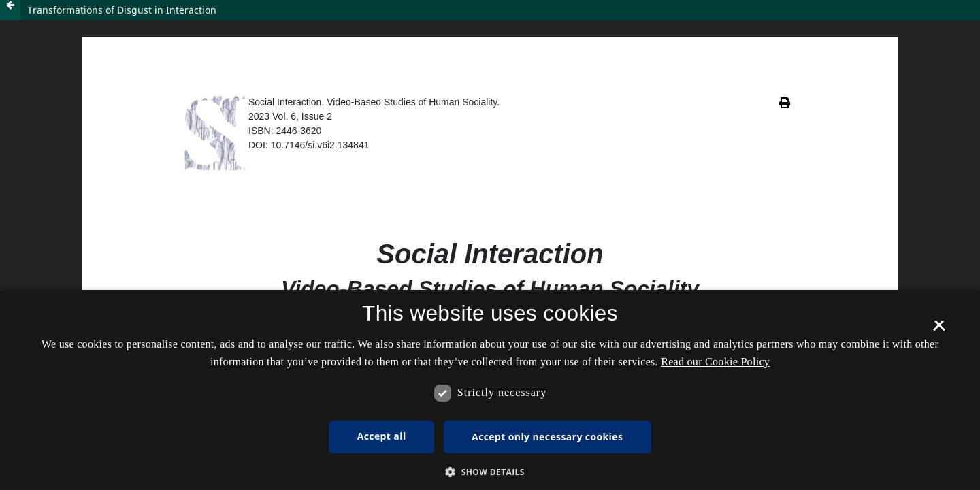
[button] (490, 472)
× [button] (939, 330)
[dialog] (490, 390)
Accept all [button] (382, 436)
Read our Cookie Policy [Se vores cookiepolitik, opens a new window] (715, 362)
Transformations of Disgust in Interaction (122, 10)
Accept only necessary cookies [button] (547, 437)
